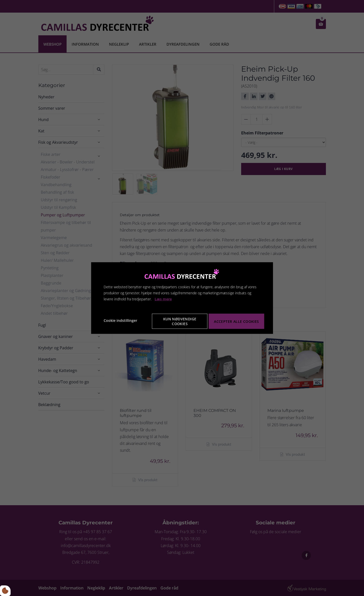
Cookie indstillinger (120, 320)
